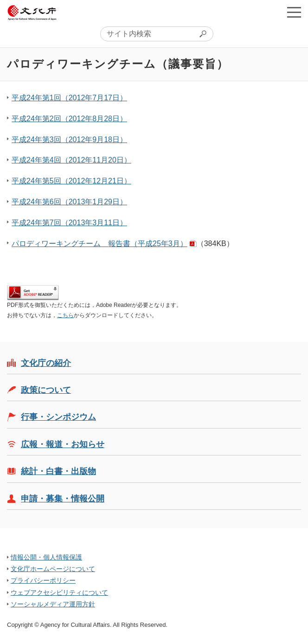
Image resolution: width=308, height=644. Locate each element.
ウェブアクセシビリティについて (59, 592)
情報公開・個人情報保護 (46, 557)
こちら (65, 315)
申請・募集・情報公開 (63, 499)
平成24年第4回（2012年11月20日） (71, 160)
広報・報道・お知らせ (63, 444)
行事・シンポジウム (58, 417)
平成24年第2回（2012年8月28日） (69, 119)
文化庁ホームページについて (53, 569)
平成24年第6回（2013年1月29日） (69, 202)
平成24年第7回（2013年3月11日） (69, 223)
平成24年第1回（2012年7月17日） (69, 98)
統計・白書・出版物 (58, 471)
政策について (46, 390)
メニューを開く (294, 12)
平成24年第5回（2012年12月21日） (71, 181)
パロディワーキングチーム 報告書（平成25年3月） (99, 244)
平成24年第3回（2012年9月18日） (69, 140)
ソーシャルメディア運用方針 (53, 604)
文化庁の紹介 (46, 363)
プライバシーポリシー (43, 580)
